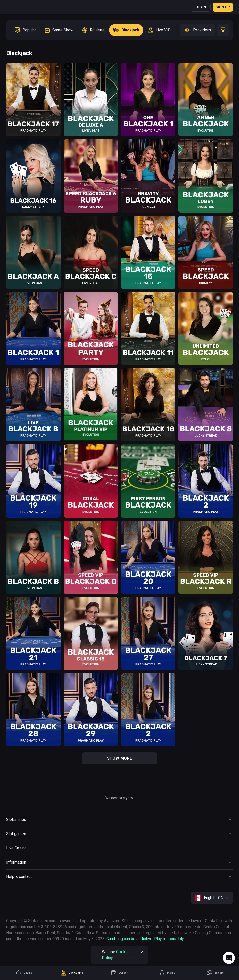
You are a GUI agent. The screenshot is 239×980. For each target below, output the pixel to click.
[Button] (119, 820)
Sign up (223, 7)
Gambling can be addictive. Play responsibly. (145, 939)
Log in (200, 7)
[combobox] (212, 898)
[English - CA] (212, 898)
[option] (25, 30)
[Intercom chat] (229, 958)
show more (119, 758)
